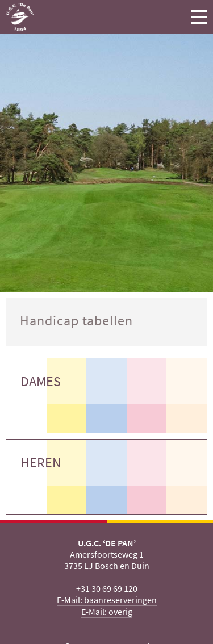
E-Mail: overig (107, 612)
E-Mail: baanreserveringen (107, 600)
